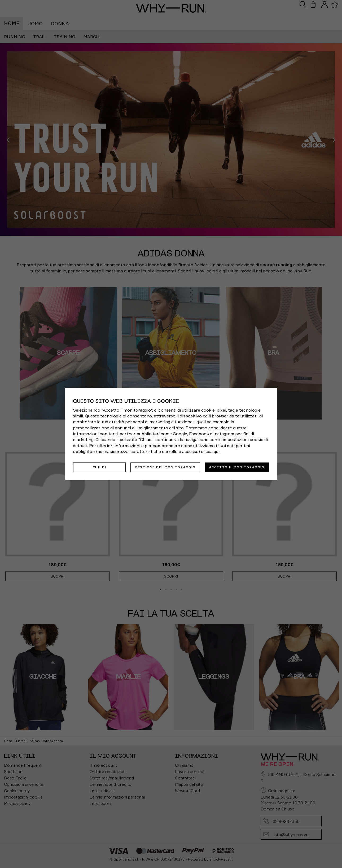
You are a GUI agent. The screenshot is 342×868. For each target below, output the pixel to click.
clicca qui (210, 451)
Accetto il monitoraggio (237, 467)
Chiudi (100, 467)
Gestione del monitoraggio (165, 467)
